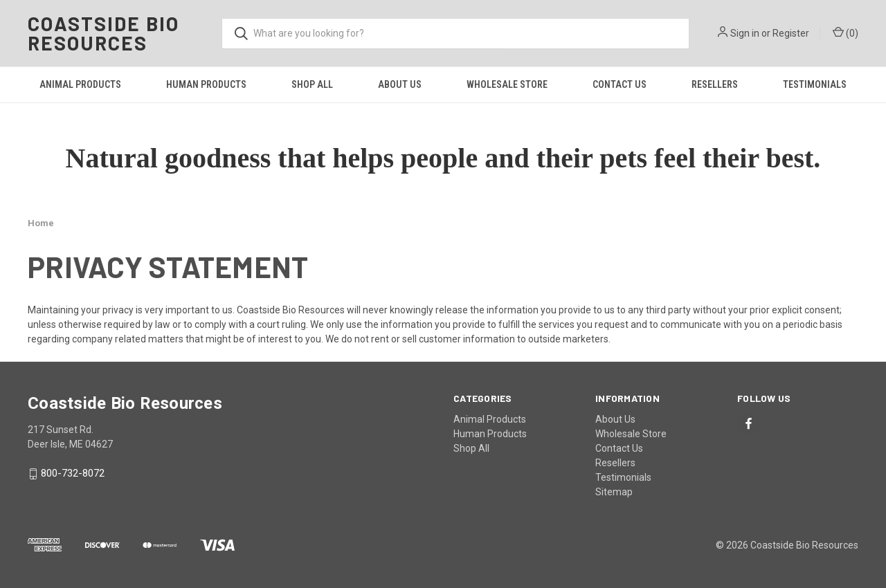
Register (791, 33)
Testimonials (815, 84)
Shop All (312, 84)
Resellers (715, 84)
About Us (400, 84)
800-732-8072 (73, 474)
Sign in (745, 33)
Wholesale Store (507, 84)
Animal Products (80, 84)
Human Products (206, 84)
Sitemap (614, 492)
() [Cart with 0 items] (846, 33)
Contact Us (620, 84)
